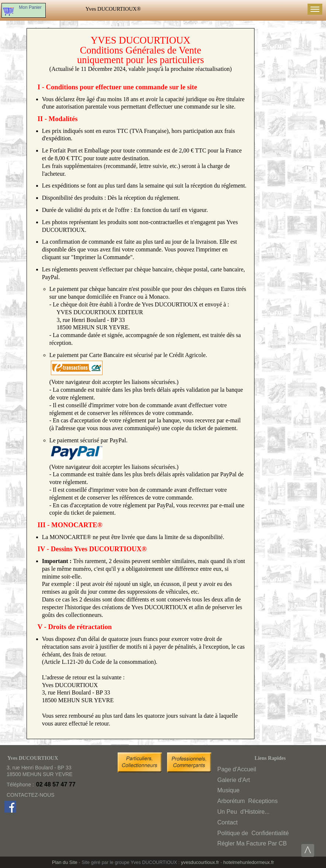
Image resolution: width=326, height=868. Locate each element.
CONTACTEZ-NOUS (31, 795)
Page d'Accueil (237, 769)
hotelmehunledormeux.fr (249, 862)
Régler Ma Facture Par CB (252, 843)
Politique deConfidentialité (253, 833)
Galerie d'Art (233, 780)
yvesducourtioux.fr (200, 862)
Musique (228, 790)
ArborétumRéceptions (247, 801)
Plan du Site (65, 862)
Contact (227, 822)
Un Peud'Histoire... (243, 812)
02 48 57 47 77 (56, 784)
